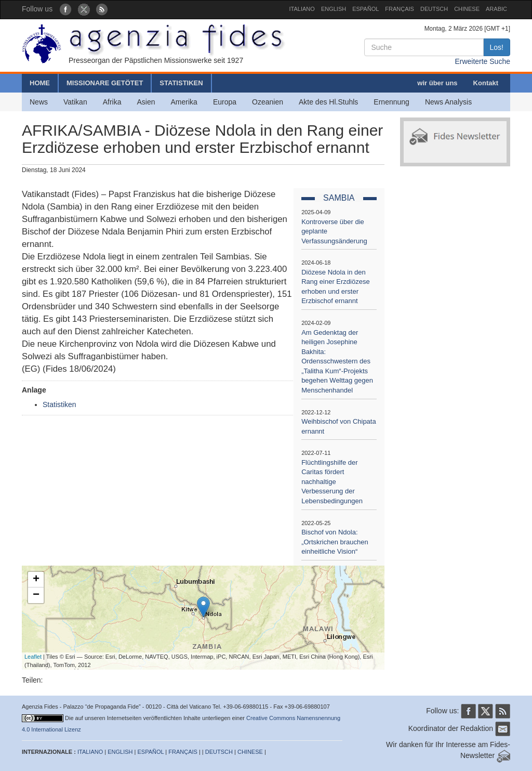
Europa (225, 102)
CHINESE (467, 9)
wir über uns (437, 83)
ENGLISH (334, 9)
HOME (40, 83)
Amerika (184, 102)
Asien (146, 102)
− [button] (36, 595)
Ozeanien (268, 102)
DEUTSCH (434, 9)
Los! (497, 47)
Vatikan (75, 102)
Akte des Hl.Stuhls (328, 102)
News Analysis (448, 102)
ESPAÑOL (365, 9)
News (39, 102)
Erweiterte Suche (482, 61)
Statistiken (59, 404)
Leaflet (33, 657)
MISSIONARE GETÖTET (105, 83)
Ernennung (391, 102)
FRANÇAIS (400, 9)
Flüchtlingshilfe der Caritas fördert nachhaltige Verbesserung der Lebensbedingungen (332, 482)
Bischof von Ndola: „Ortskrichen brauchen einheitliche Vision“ (335, 542)
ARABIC (496, 9)
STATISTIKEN (181, 83)
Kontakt (486, 83)
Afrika (112, 102)
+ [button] (36, 580)
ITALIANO (302, 9)
